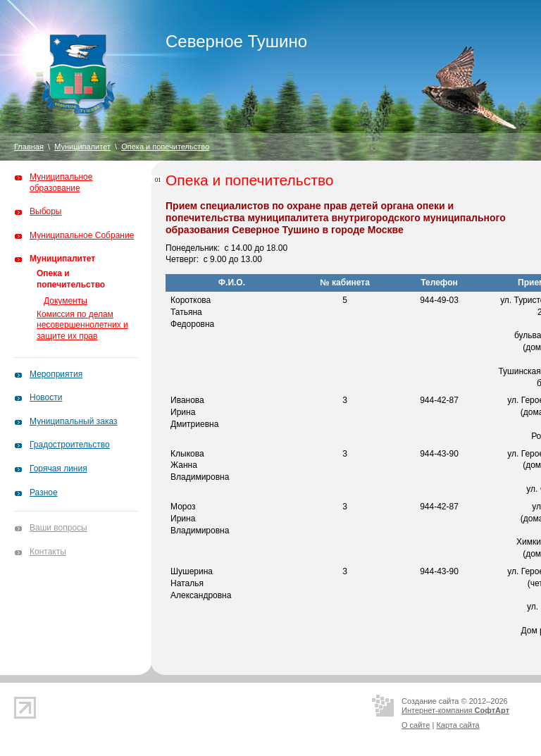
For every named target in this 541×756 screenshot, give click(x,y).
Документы (66, 301)
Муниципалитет (82, 147)
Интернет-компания (455, 710)
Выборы (45, 211)
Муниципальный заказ (73, 421)
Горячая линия (58, 469)
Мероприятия (56, 374)
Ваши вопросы (58, 528)
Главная (29, 147)
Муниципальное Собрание (82, 235)
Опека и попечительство (165, 147)
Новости (46, 397)
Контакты (48, 552)
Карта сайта (458, 725)
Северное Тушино (236, 41)
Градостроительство (70, 445)
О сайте (416, 725)
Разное (44, 492)
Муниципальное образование (61, 182)
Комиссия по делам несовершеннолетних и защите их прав (82, 325)
